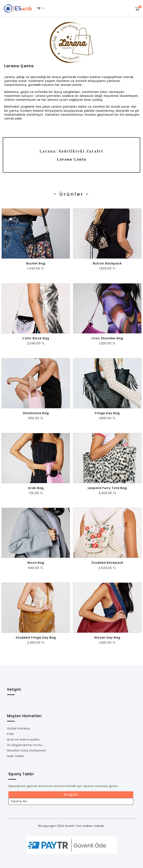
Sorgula (71, 795)
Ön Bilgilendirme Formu (25, 745)
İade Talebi (16, 756)
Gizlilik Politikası (19, 729)
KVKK (11, 734)
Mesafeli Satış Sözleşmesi (27, 750)
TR (39, 8)
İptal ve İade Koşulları (23, 740)
